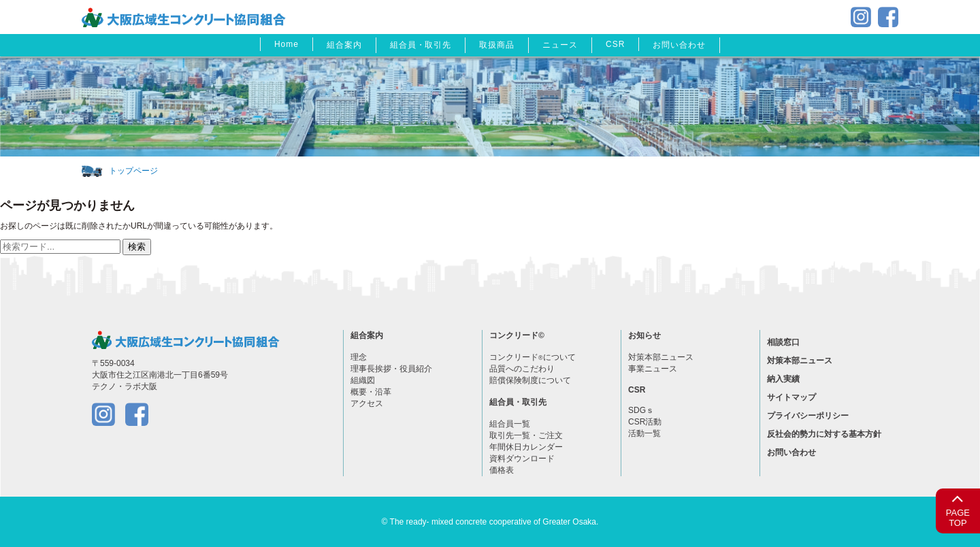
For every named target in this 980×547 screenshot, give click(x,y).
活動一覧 (644, 433)
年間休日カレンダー (526, 447)
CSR (615, 44)
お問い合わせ (679, 45)
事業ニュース (653, 369)
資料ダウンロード (522, 459)
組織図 (363, 380)
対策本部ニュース (661, 357)
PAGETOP (958, 509)
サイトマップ (791, 397)
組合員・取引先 (421, 45)
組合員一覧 (510, 424)
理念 (359, 357)
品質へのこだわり (522, 369)
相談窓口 (783, 342)
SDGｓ (641, 410)
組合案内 (344, 45)
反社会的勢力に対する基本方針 (824, 434)
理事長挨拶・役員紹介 (391, 369)
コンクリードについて (533, 357)
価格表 (502, 470)
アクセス (367, 403)
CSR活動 (645, 422)
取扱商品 (497, 45)
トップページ (133, 171)
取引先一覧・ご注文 (526, 435)
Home (287, 44)
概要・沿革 (371, 392)
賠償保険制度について (530, 380)
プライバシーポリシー (808, 416)
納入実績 (783, 379)
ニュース (560, 45)
